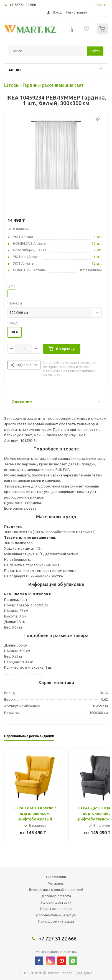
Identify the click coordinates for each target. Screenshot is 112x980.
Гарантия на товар (56, 909)
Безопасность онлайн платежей (56, 890)
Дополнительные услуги (56, 915)
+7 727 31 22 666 (23, 5)
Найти (95, 51)
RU (103, 5)
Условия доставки (56, 902)
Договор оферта (56, 896)
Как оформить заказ (56, 921)
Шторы (12, 85)
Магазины (56, 883)
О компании (56, 877)
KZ (97, 5)
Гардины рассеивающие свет (53, 85)
